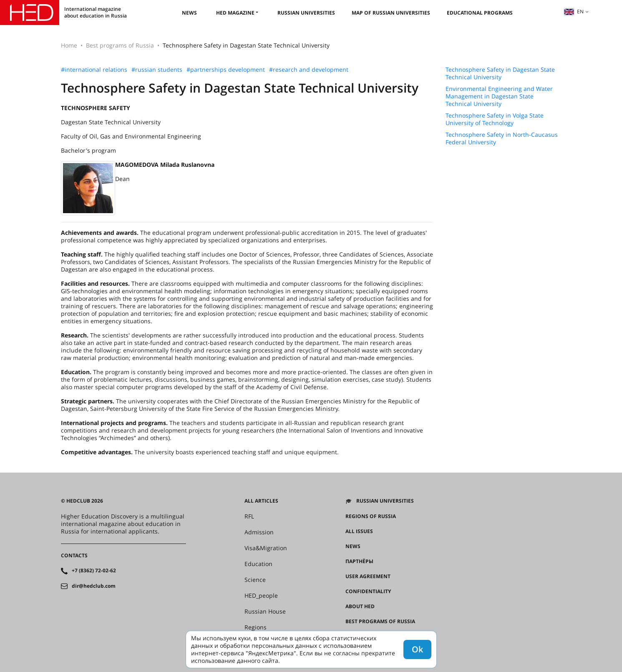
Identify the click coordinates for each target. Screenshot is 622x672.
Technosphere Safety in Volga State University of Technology (495, 119)
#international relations (94, 70)
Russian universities (306, 13)
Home (69, 45)
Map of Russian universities (391, 13)
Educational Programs (480, 13)
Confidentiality (368, 591)
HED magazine (235, 13)
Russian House (265, 612)
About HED (360, 607)
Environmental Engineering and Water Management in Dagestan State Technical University (499, 96)
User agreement (368, 576)
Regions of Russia (371, 516)
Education (258, 564)
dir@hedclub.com (94, 586)
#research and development (309, 70)
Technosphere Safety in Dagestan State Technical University (500, 73)
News (189, 13)
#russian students (157, 70)
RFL (249, 516)
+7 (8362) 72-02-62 (94, 571)
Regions (256, 627)
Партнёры (359, 561)
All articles (261, 501)
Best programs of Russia (120, 45)
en (574, 11)
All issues (359, 531)
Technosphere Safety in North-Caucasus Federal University (502, 138)
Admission (259, 532)
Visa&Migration (266, 548)
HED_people (261, 596)
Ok (417, 649)
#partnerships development (226, 70)
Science (255, 580)
